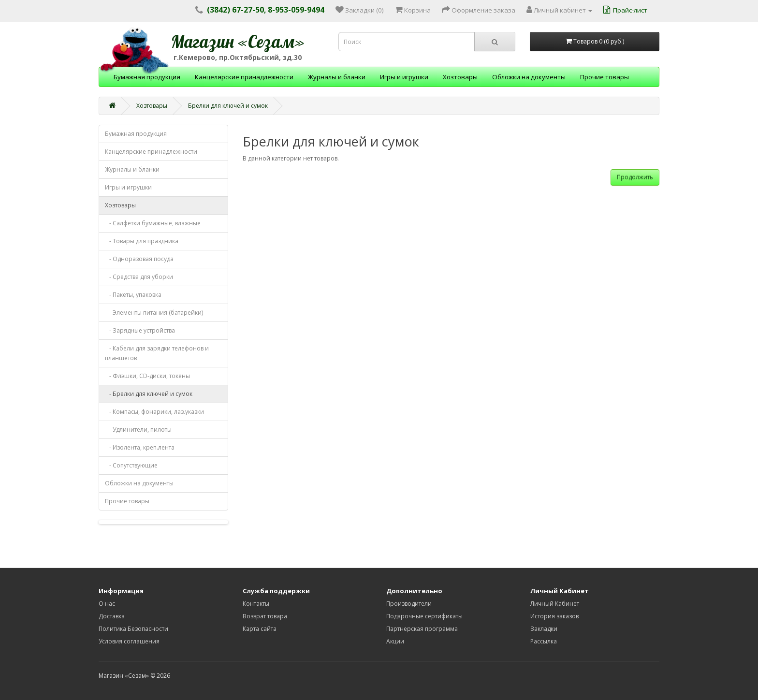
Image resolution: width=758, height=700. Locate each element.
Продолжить (635, 177)
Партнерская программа (422, 629)
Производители (409, 604)
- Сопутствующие (131, 465)
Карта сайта (260, 629)
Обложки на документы (529, 77)
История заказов (554, 616)
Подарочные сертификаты (424, 616)
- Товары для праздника (142, 241)
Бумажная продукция (147, 77)
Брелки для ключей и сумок (228, 106)
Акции (395, 641)
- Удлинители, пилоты (138, 430)
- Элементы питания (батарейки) (154, 313)
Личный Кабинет (555, 604)
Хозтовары (460, 77)
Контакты (256, 604)
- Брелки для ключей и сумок (149, 394)
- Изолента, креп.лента (140, 447)
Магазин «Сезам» (238, 42)
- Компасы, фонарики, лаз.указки (154, 412)
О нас (107, 604)
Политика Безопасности (133, 629)
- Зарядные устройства (140, 330)
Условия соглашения (129, 641)
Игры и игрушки (404, 77)
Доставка (112, 616)
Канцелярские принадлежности (244, 77)
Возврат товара (265, 616)
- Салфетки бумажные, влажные (153, 223)
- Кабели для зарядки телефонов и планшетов (157, 353)
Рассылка (544, 641)
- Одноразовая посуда (139, 259)
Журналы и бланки (337, 77)
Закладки (544, 629)
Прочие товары (605, 77)
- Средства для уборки (139, 277)
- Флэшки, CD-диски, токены (147, 376)
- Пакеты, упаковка (133, 295)
